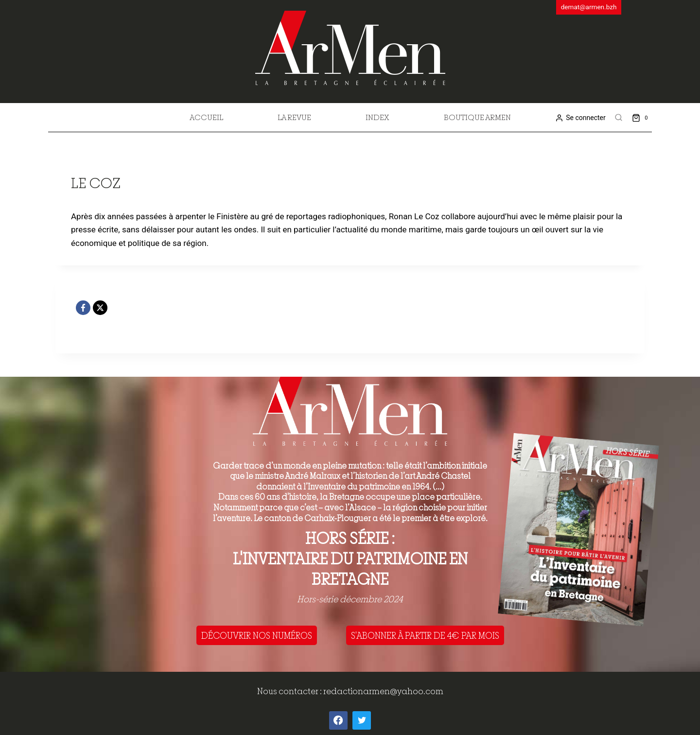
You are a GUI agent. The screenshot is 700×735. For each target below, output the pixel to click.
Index (377, 117)
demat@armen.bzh (589, 7)
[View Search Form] (619, 118)
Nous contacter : (290, 691)
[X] (100, 308)
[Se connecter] (580, 118)
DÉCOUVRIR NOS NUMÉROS (257, 635)
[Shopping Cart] (642, 117)
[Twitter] (362, 720)
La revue (294, 117)
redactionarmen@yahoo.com (383, 691)
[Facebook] (83, 308)
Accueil (206, 117)
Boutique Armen (477, 117)
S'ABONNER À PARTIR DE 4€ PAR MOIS (425, 635)
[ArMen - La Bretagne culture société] (350, 48)
